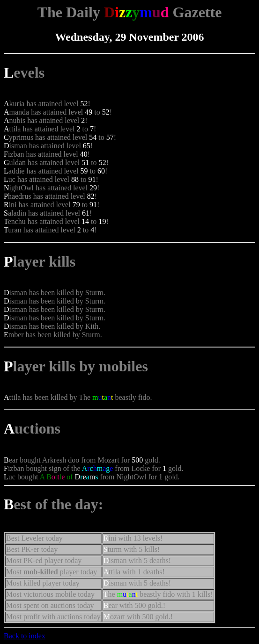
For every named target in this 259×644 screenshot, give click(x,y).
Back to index (25, 636)
